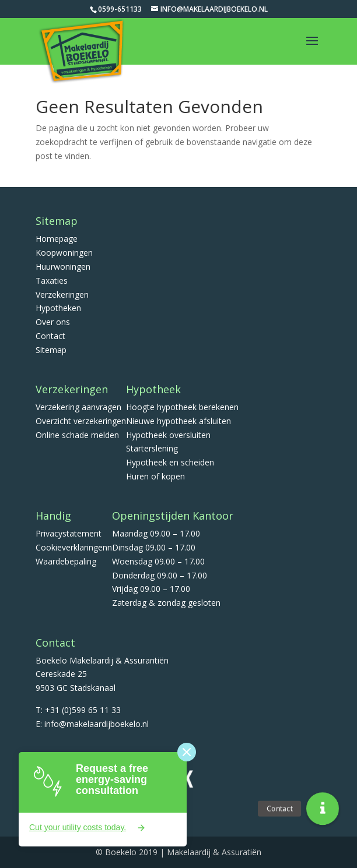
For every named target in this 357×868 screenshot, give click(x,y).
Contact (50, 336)
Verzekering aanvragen (78, 407)
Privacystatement (69, 533)
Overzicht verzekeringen (81, 421)
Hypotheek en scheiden (170, 462)
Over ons (53, 322)
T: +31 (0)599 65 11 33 (78, 710)
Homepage (57, 239)
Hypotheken (58, 308)
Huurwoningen (63, 267)
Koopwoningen (64, 253)
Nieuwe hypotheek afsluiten (178, 421)
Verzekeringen (62, 294)
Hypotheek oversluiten (168, 435)
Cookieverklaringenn (74, 547)
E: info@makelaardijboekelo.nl (92, 724)
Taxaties (52, 280)
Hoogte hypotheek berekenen (182, 407)
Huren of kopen (155, 476)
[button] (323, 809)
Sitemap (51, 350)
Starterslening (152, 448)
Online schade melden (77, 435)
